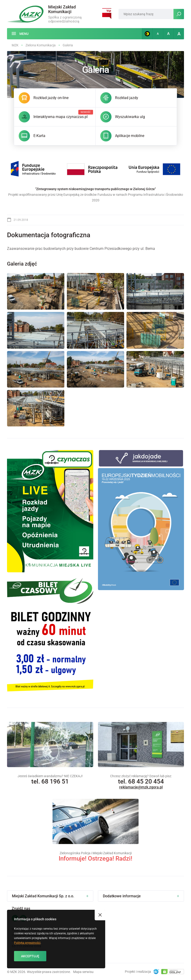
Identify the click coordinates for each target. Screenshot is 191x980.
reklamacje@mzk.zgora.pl (141, 787)
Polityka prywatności (27, 943)
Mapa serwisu (83, 972)
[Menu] (20, 34)
